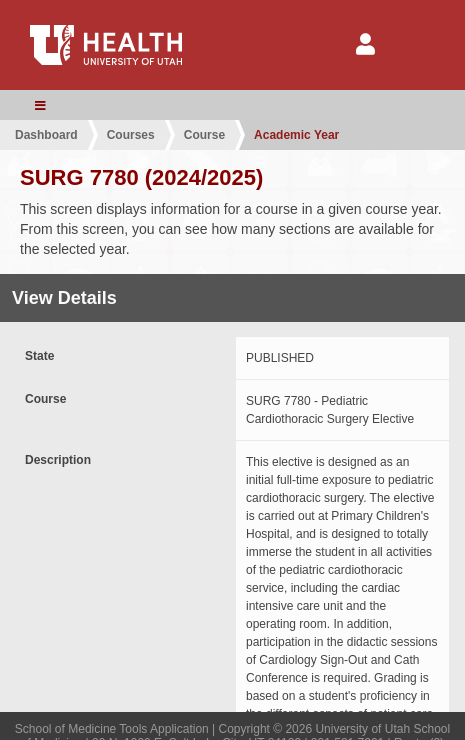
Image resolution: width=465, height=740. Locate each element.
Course (204, 135)
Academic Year (296, 135)
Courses (131, 135)
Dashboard (46, 135)
